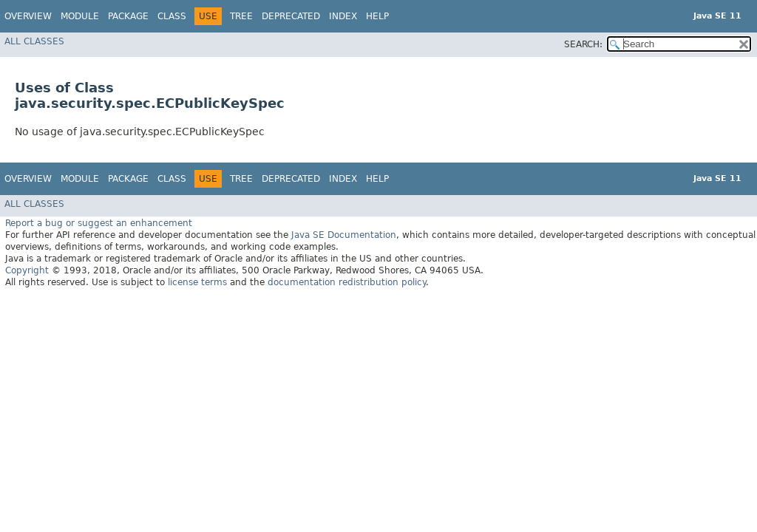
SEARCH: (583, 44)
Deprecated (291, 16)
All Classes (34, 41)
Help (377, 16)
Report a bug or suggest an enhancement (99, 223)
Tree (241, 16)
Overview (28, 16)
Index (343, 16)
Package (128, 16)
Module (80, 16)
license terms (197, 282)
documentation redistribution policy (347, 282)
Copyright (27, 270)
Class (172, 16)
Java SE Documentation (344, 235)
